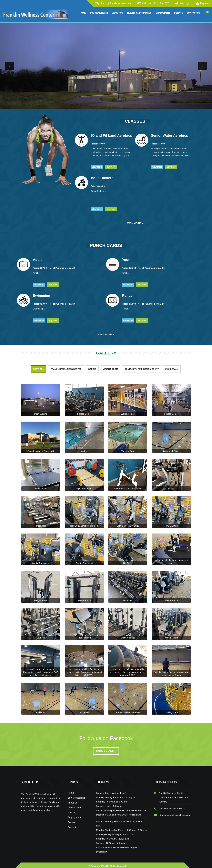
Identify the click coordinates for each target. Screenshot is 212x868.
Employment (74, 815)
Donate (72, 820)
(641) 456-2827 (177, 806)
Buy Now (111, 164)
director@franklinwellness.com (116, 3)
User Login (185, 3)
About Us (73, 800)
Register (205, 3)
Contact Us (74, 825)
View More (97, 164)
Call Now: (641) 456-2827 (155, 3)
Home (71, 790)
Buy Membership (77, 795)
